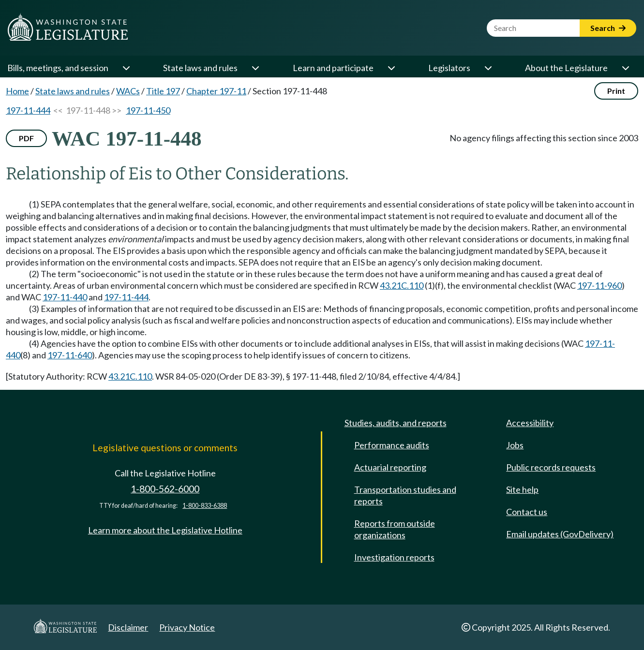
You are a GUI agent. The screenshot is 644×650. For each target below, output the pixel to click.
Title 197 (163, 91)
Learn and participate (333, 68)
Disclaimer (128, 627)
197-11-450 (148, 110)
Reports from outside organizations (395, 529)
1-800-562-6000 (165, 489)
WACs (128, 91)
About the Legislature (566, 68)
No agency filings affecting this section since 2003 (544, 138)
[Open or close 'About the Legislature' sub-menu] (625, 68)
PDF (26, 138)
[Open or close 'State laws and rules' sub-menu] (255, 68)
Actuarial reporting (390, 467)
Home (17, 91)
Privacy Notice (187, 627)
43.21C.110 (402, 285)
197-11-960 (599, 285)
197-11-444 (28, 110)
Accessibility (530, 423)
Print (616, 91)
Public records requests (551, 467)
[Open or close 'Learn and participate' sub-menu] (391, 68)
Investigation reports (394, 557)
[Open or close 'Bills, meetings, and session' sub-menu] (126, 68)
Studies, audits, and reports (396, 423)
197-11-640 (70, 355)
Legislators (449, 68)
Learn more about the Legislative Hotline (165, 530)
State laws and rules (200, 68)
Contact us (527, 512)
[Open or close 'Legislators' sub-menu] (488, 68)
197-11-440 (65, 297)
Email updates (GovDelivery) (560, 534)
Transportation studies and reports (405, 495)
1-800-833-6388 (205, 506)
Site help (522, 489)
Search (608, 28)
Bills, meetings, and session (58, 68)
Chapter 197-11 (216, 91)
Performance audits (392, 445)
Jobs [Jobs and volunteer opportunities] (515, 445)
